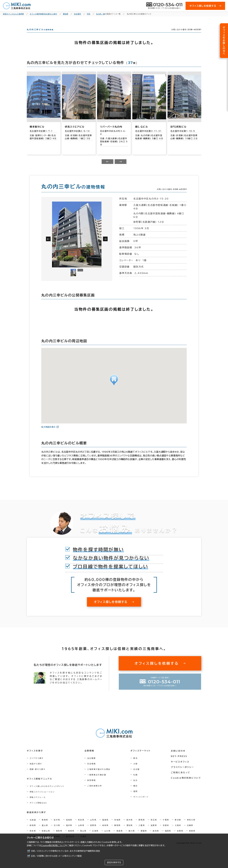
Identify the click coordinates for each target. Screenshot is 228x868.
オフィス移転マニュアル (39, 784)
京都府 (166, 831)
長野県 (93, 831)
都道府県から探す (36, 818)
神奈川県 (191, 825)
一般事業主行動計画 (97, 780)
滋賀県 (154, 831)
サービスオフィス (180, 767)
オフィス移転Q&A (38, 808)
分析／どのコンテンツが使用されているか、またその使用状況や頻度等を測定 (66, 851)
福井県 (69, 831)
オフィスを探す (35, 756)
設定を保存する (114, 862)
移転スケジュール (38, 802)
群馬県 (142, 825)
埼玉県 (154, 825)
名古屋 (137, 774)
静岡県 (117, 831)
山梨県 (81, 831)
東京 (136, 763)
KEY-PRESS (179, 761)
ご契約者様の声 (95, 791)
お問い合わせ (178, 756)
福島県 (105, 825)
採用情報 (92, 785)
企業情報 (89, 756)
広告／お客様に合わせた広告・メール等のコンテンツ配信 (56, 856)
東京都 (178, 825)
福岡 (136, 797)
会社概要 (92, 763)
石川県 (57, 831)
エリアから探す (37, 763)
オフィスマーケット (141, 756)
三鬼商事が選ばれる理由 (99, 774)
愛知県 (130, 831)
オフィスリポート (141, 802)
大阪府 (178, 831)
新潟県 (33, 831)
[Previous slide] (107, 167)
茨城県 (117, 825)
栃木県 (130, 825)
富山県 (45, 831)
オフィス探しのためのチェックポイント (47, 791)
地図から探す (36, 769)
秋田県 (81, 825)
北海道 (33, 825)
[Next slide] (121, 167)
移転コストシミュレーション (42, 797)
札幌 (136, 780)
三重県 (142, 831)
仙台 (136, 785)
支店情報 (92, 769)
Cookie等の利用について (53, 845)
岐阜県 (105, 831)
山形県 (93, 825)
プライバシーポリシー (183, 772)
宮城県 (69, 825)
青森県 (45, 825)
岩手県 (57, 825)
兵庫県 (190, 831)
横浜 (136, 791)
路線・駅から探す (37, 774)
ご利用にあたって (181, 778)
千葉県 (166, 825)
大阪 (136, 769)
